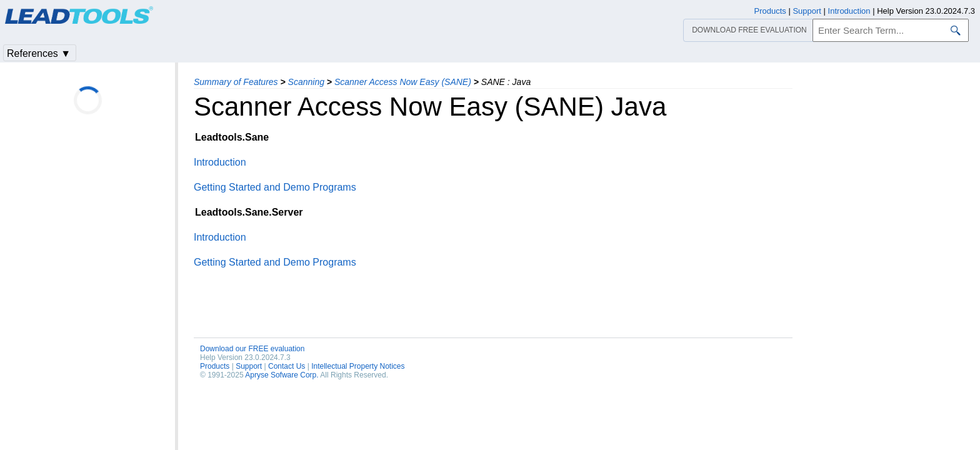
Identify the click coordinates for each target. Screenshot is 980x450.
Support (249, 366)
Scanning (306, 82)
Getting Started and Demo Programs (275, 187)
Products (215, 366)
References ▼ (39, 53)
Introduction (220, 162)
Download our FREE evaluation (252, 349)
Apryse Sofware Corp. (282, 375)
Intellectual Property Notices (358, 366)
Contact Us (287, 366)
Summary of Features (236, 82)
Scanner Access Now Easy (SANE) (403, 82)
